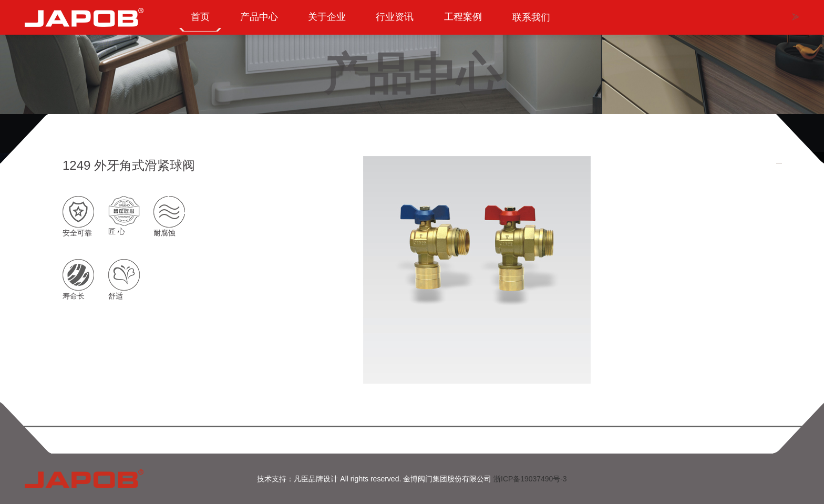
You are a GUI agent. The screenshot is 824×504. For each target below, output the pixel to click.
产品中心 (261, 22)
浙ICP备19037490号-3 (530, 479)
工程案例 (469, 22)
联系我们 (538, 22)
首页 (201, 22)
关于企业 (330, 22)
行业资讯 (399, 22)
